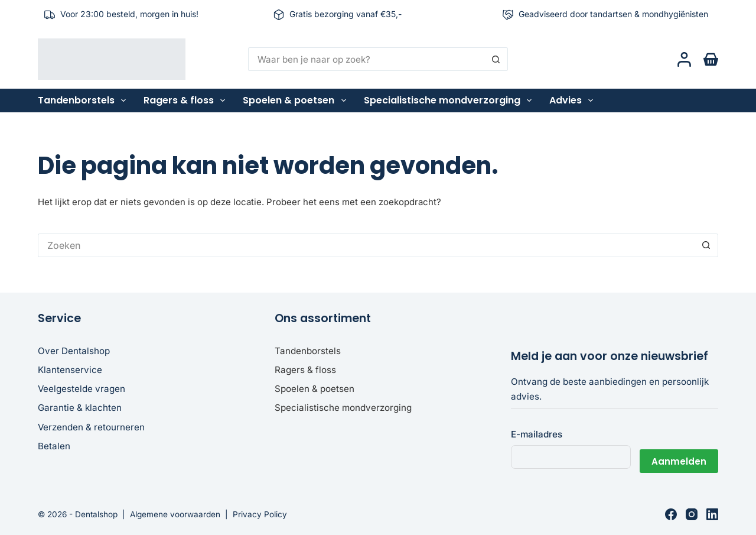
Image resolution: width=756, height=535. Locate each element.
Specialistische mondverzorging (450, 100)
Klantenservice (70, 370)
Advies (573, 100)
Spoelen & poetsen (296, 100)
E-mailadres (537, 434)
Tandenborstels (84, 100)
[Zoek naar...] (366, 59)
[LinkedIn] (712, 514)
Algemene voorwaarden (175, 514)
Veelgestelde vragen (82, 389)
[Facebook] (671, 514)
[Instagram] (692, 514)
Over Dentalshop (74, 351)
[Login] (684, 59)
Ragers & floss (187, 100)
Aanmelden (679, 457)
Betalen (54, 446)
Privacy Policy (260, 514)
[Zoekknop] (496, 59)
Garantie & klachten (80, 408)
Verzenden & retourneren (91, 427)
